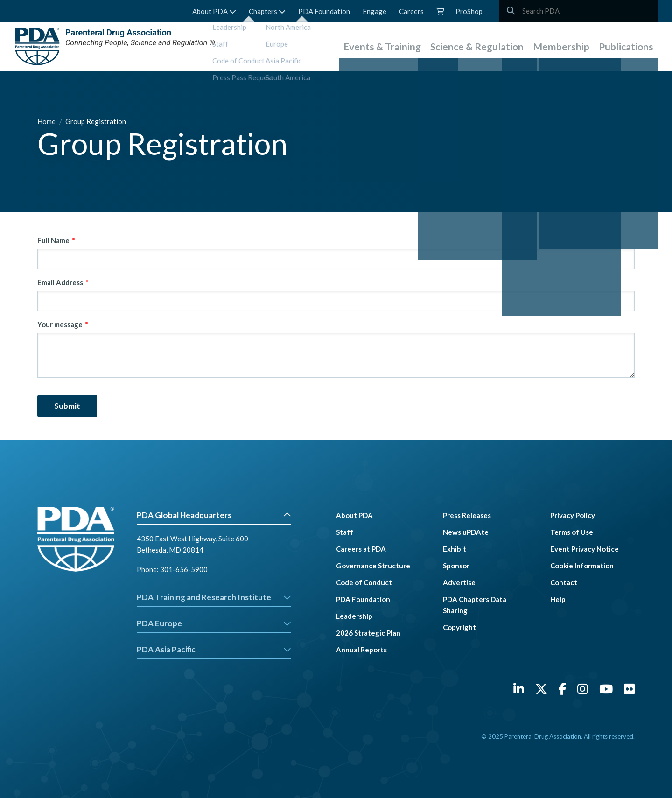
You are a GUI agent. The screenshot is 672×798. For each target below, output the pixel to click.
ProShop (469, 11)
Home (47, 121)
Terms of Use (572, 532)
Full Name (53, 240)
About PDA (214, 11)
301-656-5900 (184, 569)
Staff (345, 532)
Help (558, 599)
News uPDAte (466, 532)
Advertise (459, 582)
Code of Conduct (364, 582)
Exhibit (455, 549)
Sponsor (456, 566)
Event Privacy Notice (584, 549)
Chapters (267, 11)
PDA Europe (214, 623)
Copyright (459, 627)
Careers (411, 11)
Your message (60, 324)
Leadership (354, 616)
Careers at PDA (361, 549)
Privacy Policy (573, 515)
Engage (374, 11)
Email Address (60, 282)
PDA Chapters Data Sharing (475, 605)
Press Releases (467, 515)
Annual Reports (361, 650)
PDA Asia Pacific (214, 649)
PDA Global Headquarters (214, 515)
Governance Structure (373, 566)
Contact (564, 582)
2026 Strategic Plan (368, 633)
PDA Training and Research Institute (214, 597)
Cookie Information (582, 566)
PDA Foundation (324, 11)
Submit (67, 406)
